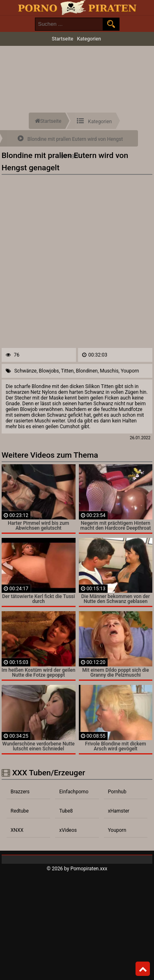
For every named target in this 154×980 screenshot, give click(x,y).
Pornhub (117, 792)
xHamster (119, 811)
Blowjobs (49, 371)
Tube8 (66, 811)
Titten (68, 371)
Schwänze (25, 371)
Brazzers (20, 792)
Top (143, 969)
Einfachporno (74, 792)
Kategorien (89, 39)
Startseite (62, 39)
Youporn (130, 371)
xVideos (68, 830)
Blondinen (87, 371)
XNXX (17, 830)
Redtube (20, 811)
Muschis (109, 371)
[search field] (69, 24)
